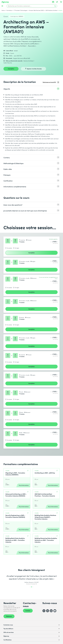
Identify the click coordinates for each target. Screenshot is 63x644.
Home (3, 10)
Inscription (11, 69)
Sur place (10, 248)
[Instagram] (48, 611)
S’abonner (9, 616)
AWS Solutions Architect (51, 10)
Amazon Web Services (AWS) (36, 10)
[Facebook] (44, 611)
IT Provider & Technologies (20, 10)
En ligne (17, 248)
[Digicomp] (5, 2)
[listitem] (31, 89)
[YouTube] (55, 611)
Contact (28, 611)
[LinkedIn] (51, 611)
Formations (9, 10)
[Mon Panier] (61, 2)
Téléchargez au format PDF (49, 82)
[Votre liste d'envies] (57, 2)
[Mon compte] (53, 2)
